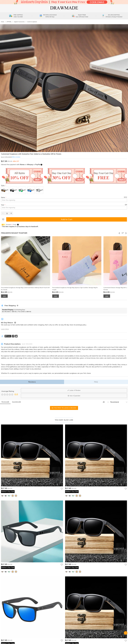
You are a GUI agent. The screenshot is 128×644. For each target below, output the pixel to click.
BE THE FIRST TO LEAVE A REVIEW (64, 408)
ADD (4, 296)
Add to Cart (67, 219)
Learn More (5, 329)
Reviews (32, 382)
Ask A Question (74, 396)
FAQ (96, 382)
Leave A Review (74, 390)
